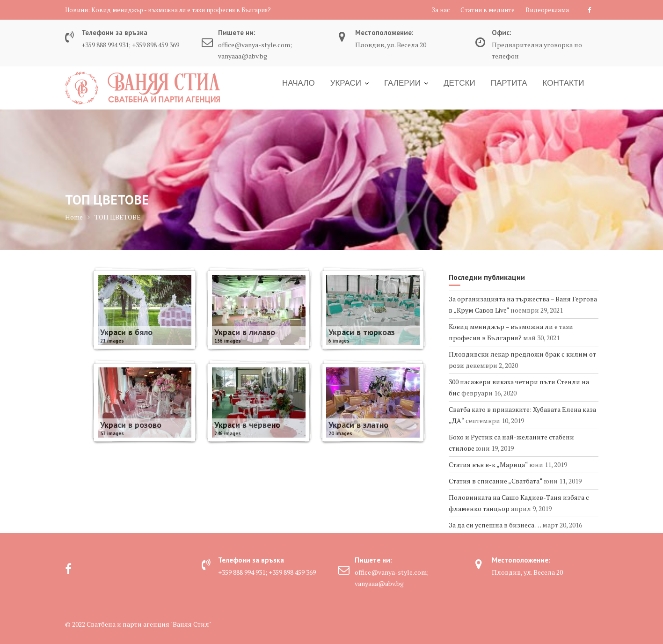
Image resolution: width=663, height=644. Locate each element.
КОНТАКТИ (564, 83)
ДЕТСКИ (459, 83)
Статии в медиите (488, 10)
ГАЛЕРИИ (402, 83)
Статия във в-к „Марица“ (488, 465)
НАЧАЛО (299, 83)
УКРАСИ (346, 83)
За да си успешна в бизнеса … (495, 525)
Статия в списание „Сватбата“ (495, 481)
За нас (441, 10)
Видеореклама (547, 10)
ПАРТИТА (509, 83)
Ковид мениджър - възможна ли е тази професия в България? (181, 10)
